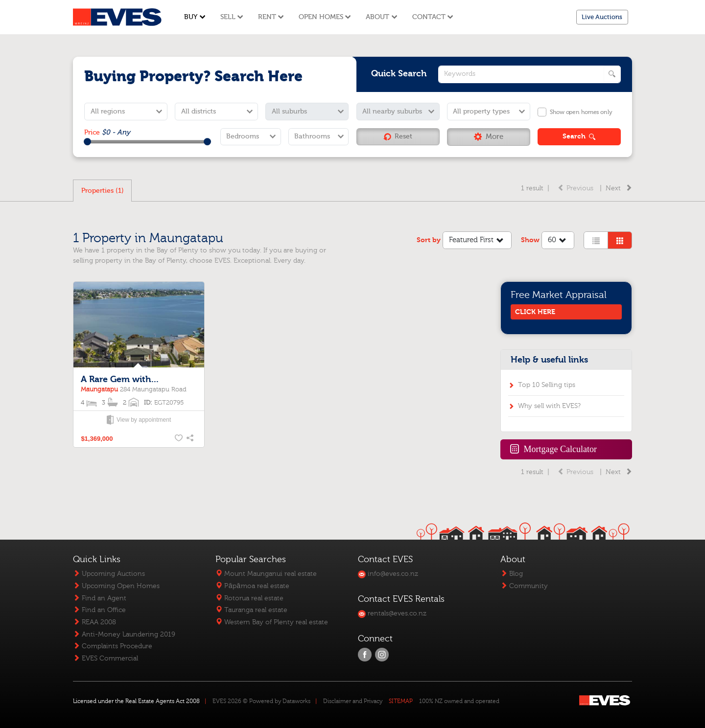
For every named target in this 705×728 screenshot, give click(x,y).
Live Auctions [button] (602, 17)
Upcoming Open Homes (116, 586)
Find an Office (99, 610)
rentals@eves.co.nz (392, 613)
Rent (271, 17)
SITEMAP (401, 701)
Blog (512, 574)
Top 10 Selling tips (547, 385)
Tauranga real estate (251, 610)
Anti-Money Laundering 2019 (124, 634)
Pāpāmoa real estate (252, 586)
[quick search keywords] (529, 74)
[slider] (87, 142)
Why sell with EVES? (549, 406)
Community (524, 586)
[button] (489, 137)
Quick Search (399, 74)
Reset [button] (398, 136)
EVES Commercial (106, 658)
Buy (195, 17)
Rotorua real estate (249, 598)
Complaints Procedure (113, 646)
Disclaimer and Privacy (353, 701)
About (381, 17)
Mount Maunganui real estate (266, 574)
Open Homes (325, 17)
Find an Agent (100, 598)
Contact (433, 17)
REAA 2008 (94, 622)
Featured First (477, 241)
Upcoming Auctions (109, 574)
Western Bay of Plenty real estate (272, 622)
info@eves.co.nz (388, 574)
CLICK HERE (535, 312)
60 (558, 241)
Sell (232, 17)
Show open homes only (581, 112)
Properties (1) (103, 191)
